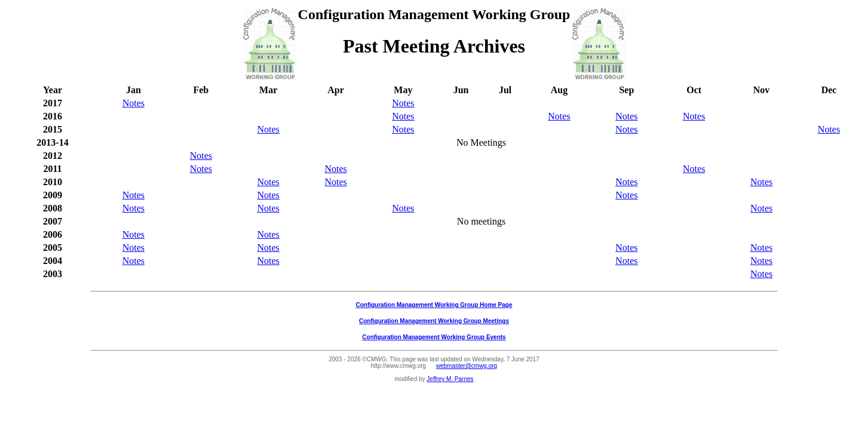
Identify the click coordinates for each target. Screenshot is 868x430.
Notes (134, 103)
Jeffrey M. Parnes (450, 379)
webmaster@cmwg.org (467, 366)
